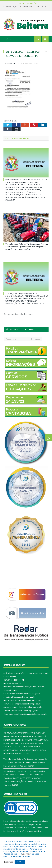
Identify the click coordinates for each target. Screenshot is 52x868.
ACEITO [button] (20, 862)
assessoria (23, 824)
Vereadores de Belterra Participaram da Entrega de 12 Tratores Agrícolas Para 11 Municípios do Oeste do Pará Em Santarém (27, 247)
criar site (20, 821)
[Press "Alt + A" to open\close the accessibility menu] (49, 438)
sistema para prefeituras (38, 821)
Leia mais (26, 854)
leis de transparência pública (16, 831)
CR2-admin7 (12, 63)
